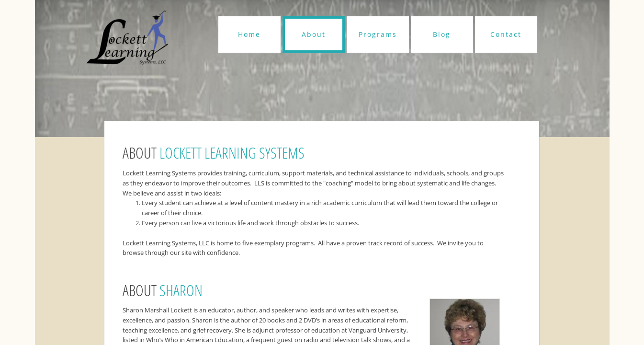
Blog (442, 34)
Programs (378, 34)
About (314, 34)
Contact (506, 34)
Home (249, 34)
